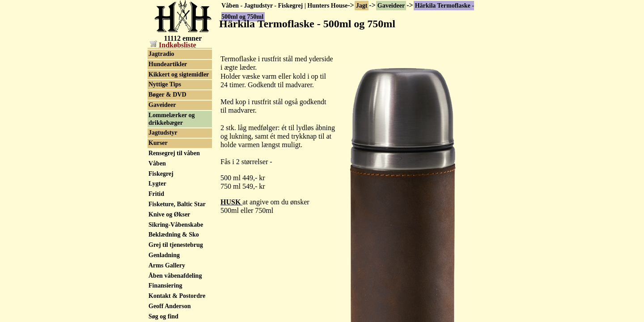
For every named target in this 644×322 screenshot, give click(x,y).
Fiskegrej (161, 174)
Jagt (362, 6)
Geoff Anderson (170, 306)
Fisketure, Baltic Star (177, 204)
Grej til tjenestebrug (176, 245)
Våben (157, 163)
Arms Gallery (167, 265)
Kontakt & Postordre (177, 296)
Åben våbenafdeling (175, 276)
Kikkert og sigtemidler (179, 74)
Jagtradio (161, 54)
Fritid (156, 194)
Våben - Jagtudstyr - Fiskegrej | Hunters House (284, 6)
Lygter (157, 184)
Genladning (164, 255)
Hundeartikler (168, 64)
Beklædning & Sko (174, 235)
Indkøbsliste (173, 45)
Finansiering (165, 286)
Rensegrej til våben (174, 153)
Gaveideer (391, 6)
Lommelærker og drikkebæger (172, 119)
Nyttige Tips (165, 84)
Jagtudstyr (163, 133)
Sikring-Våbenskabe (176, 225)
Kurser (158, 143)
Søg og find (163, 316)
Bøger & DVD (167, 95)
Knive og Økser (169, 214)
